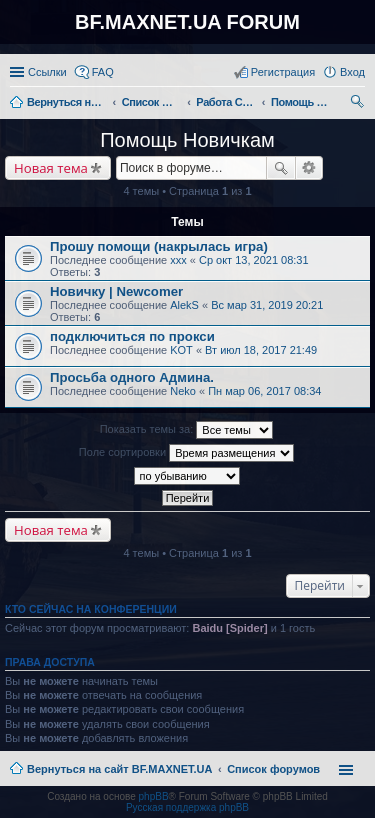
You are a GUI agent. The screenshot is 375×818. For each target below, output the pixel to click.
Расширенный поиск (309, 168)
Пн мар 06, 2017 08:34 (264, 391)
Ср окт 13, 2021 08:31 (254, 260)
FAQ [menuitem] (103, 72)
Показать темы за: (187, 430)
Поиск (281, 168)
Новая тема (51, 168)
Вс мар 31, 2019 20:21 (267, 305)
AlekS (184, 305)
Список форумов (273, 769)
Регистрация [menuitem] (283, 72)
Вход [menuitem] (352, 72)
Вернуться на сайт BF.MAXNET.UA (119, 769)
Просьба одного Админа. (132, 377)
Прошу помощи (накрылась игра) (159, 246)
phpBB (154, 796)
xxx (178, 260)
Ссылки (47, 72)
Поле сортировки (186, 453)
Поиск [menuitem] (359, 104)
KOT (181, 350)
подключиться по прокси (132, 336)
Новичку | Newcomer (116, 291)
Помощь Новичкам (187, 140)
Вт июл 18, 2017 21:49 (261, 350)
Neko (183, 391)
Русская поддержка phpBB (187, 807)
